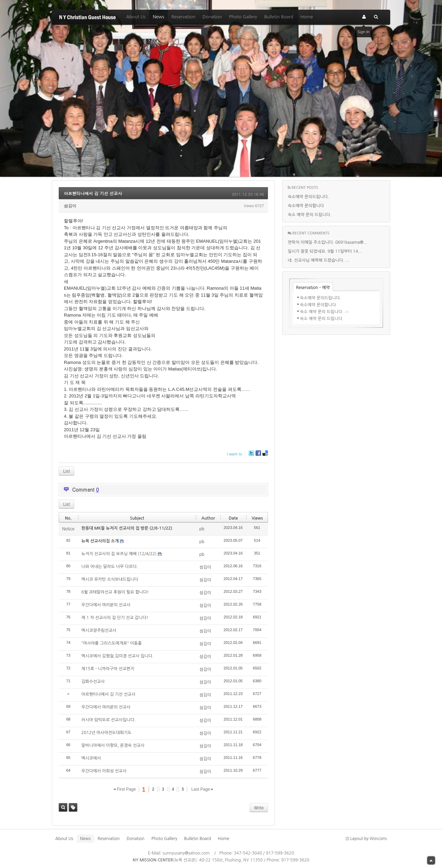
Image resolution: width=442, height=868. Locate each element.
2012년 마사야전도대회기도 (107, 733)
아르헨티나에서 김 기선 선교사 (93, 193)
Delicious (265, 456)
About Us (136, 17)
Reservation (183, 17)
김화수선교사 (93, 682)
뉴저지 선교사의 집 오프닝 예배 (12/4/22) (119, 554)
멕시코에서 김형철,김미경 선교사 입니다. (118, 656)
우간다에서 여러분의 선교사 (106, 605)
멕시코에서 (91, 758)
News (158, 17)
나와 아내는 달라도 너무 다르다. (110, 567)
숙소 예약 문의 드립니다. (310, 215)
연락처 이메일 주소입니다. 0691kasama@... (327, 242)
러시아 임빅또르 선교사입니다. (109, 720)
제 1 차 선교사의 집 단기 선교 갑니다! (115, 618)
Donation (212, 17)
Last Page (202, 789)
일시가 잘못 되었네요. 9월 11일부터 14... (325, 251)
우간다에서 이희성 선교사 (104, 771)
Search (63, 807)
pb (202, 529)
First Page (125, 789)
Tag (73, 807)
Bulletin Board (279, 17)
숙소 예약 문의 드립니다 (321, 319)
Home (307, 17)
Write (259, 807)
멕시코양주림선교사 (99, 630)
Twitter (251, 456)
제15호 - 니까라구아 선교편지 (108, 669)
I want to (234, 454)
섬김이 (70, 206)
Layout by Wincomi (366, 839)
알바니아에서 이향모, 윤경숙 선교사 (113, 745)
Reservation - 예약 (313, 288)
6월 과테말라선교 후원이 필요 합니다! (115, 592)
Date (233, 518)
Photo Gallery (243, 17)
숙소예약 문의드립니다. (308, 197)
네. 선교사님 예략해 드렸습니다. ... (318, 260)
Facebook (258, 456)
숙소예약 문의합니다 (306, 206)
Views (257, 518)
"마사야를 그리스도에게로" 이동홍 (112, 643)
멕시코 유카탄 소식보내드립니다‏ (110, 579)
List (66, 471)
